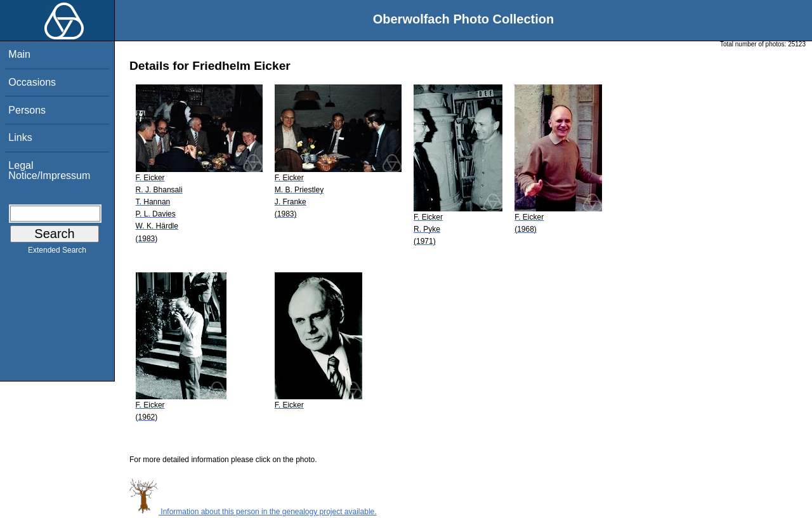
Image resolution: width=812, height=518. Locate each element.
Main (19, 54)
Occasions (32, 82)
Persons (27, 110)
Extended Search (57, 253)
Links (20, 137)
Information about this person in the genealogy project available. (253, 512)
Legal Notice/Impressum (49, 170)
